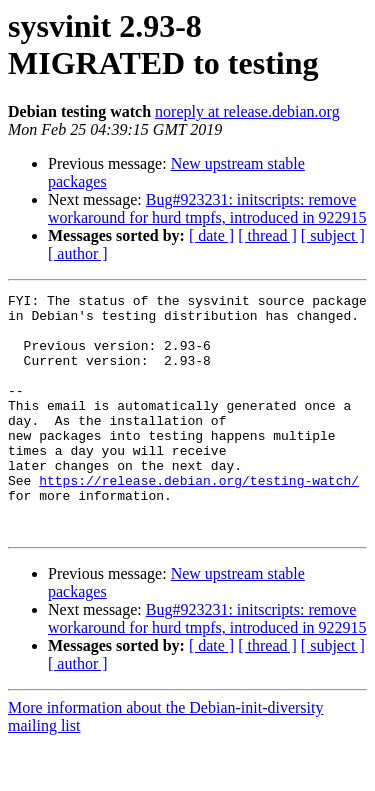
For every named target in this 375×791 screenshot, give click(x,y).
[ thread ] (267, 235)
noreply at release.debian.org (247, 111)
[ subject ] (333, 235)
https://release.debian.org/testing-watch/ (199, 519)
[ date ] (211, 235)
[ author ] (78, 253)
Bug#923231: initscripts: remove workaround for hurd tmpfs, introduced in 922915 (207, 208)
